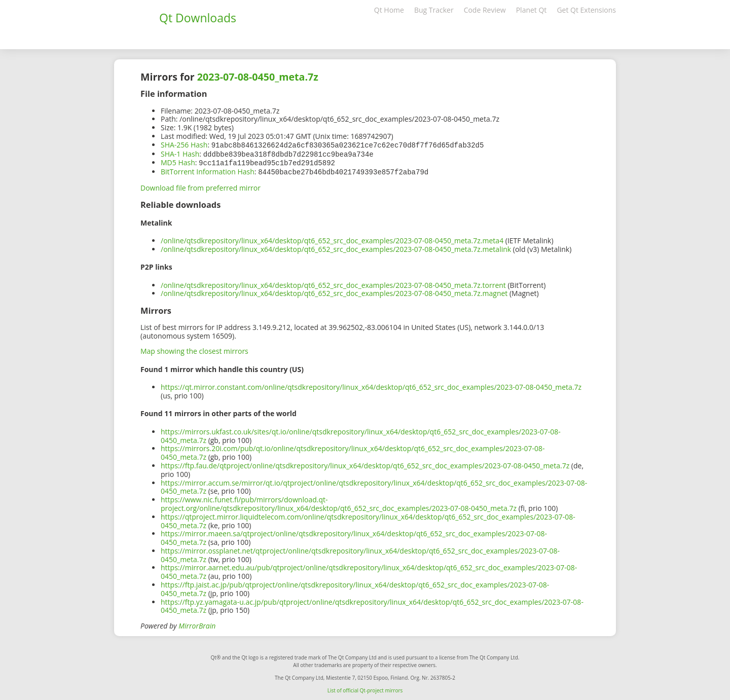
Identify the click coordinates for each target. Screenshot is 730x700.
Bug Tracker (434, 10)
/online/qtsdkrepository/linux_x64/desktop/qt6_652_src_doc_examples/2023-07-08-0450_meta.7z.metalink (336, 247)
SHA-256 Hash (184, 145)
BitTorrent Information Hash (208, 170)
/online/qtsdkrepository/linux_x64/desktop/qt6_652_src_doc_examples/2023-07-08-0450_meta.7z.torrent (333, 283)
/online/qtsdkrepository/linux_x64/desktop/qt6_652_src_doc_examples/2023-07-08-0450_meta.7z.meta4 (332, 238)
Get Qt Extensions (586, 10)
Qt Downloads (198, 18)
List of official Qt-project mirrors (365, 688)
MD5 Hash (178, 161)
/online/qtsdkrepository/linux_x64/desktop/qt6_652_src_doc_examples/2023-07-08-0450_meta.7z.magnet (334, 291)
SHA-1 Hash (180, 153)
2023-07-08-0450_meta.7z (258, 77)
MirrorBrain (197, 624)
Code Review (485, 10)
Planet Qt (532, 10)
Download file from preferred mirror (200, 186)
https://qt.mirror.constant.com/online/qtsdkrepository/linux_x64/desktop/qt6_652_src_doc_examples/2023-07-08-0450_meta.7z (371, 385)
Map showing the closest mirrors (194, 349)
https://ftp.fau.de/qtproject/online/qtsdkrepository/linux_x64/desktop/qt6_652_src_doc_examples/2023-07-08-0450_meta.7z (365, 464)
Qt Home (389, 10)
